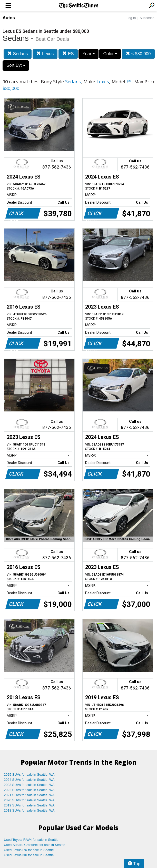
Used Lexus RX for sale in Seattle (29, 850)
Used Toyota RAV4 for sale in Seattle (31, 840)
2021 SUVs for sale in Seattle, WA (29, 795)
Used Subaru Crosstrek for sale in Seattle (35, 845)
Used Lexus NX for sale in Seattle (29, 855)
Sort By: (16, 65)
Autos (9, 18)
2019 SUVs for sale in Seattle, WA (29, 805)
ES (68, 54)
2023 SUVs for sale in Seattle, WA (29, 785)
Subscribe (147, 18)
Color (110, 54)
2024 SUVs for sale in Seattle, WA (29, 780)
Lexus (45, 54)
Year (88, 54)
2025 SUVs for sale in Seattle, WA (29, 775)
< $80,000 (138, 54)
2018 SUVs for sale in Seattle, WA (29, 810)
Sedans (18, 54)
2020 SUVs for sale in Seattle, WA (29, 800)
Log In (131, 18)
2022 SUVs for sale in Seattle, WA (29, 790)
